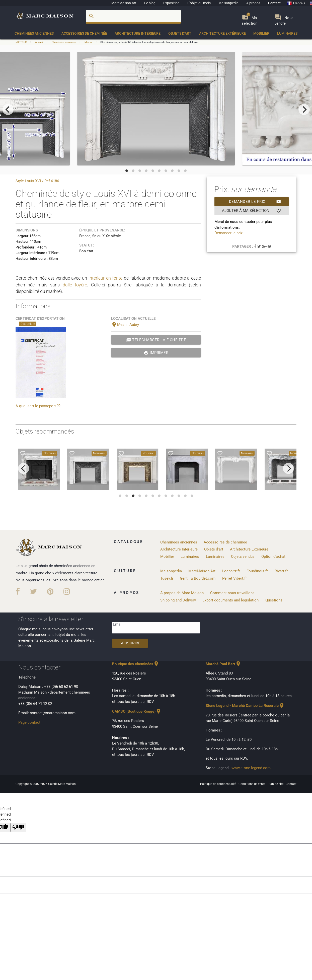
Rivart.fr (281, 571)
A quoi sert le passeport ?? (38, 406)
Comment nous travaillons (232, 593)
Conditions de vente (252, 784)
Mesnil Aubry (125, 325)
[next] (304, 109)
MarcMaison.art (124, 3)
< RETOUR (21, 42)
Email (118, 624)
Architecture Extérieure (222, 33)
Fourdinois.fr (257, 571)
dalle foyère (75, 285)
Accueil (39, 42)
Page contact (29, 722)
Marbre (88, 42)
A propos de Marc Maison (182, 593)
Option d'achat (273, 557)
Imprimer (156, 353)
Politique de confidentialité (219, 784)
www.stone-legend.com (251, 768)
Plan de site (276, 784)
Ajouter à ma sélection (252, 211)
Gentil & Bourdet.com (198, 578)
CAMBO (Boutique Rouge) (137, 711)
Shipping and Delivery (178, 600)
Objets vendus (243, 557)
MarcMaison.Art (202, 571)
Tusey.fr (167, 578)
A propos (253, 3)
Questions (274, 600)
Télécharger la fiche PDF (156, 340)
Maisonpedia (228, 3)
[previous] (8, 109)
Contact (274, 3)
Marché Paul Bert (223, 664)
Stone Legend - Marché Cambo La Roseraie (245, 706)
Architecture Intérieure (138, 33)
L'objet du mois (199, 3)
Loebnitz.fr (231, 571)
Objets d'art (180, 33)
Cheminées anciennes (34, 33)
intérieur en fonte (106, 278)
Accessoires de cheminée (84, 33)
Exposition (171, 3)
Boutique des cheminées (136, 664)
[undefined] (18, 828)
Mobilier (261, 33)
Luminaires (287, 33)
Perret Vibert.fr (235, 578)
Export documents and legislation (230, 600)
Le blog (150, 3)
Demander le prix (255, 202)
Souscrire (130, 643)
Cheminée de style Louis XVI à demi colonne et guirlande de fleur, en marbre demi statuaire (149, 42)
